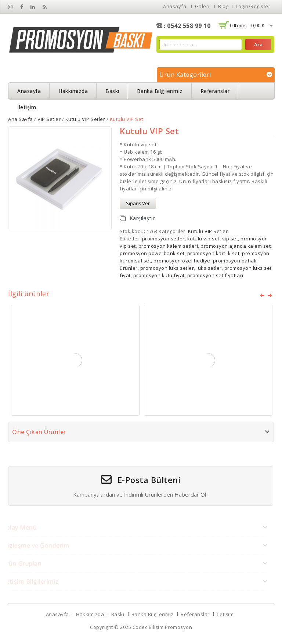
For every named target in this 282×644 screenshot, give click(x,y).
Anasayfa (175, 6)
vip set (230, 239)
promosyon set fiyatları (215, 275)
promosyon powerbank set (152, 253)
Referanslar (215, 91)
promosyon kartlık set (214, 253)
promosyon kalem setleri (168, 246)
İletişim (27, 107)
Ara (258, 44)
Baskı (112, 91)
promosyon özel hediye (182, 261)
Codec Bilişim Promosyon (162, 627)
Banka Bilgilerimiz (160, 91)
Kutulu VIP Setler (85, 119)
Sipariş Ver (138, 203)
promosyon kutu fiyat (159, 275)
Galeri (202, 6)
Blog (223, 6)
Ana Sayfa (21, 119)
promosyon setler (163, 239)
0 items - (247, 25)
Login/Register (253, 6)
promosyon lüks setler (167, 268)
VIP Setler (49, 119)
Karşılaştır (142, 218)
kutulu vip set (203, 239)
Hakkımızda (73, 91)
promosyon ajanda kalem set (236, 246)
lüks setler (209, 268)
